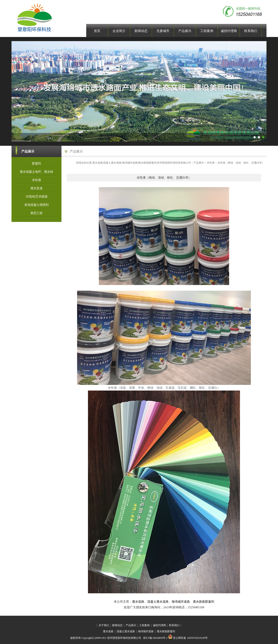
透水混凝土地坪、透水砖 (36, 172)
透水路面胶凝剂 (204, 602)
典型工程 (36, 213)
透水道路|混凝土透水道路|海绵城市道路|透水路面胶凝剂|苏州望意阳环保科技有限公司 (142, 163)
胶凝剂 (36, 164)
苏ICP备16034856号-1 (156, 638)
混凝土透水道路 (158, 602)
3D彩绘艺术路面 (36, 197)
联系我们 (174, 625)
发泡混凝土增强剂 (36, 205)
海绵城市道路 (181, 602)
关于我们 (104, 625)
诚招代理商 (159, 625)
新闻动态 (117, 625)
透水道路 (138, 602)
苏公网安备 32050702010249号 (188, 638)
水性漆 (36, 180)
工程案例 (144, 625)
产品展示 (199, 163)
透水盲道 (36, 188)
